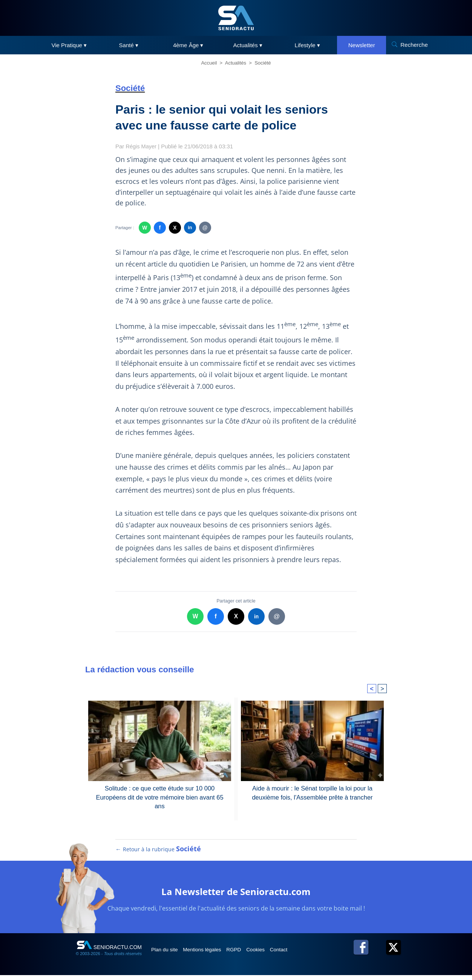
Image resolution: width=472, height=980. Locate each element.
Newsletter (362, 45)
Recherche (414, 45)
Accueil (209, 63)
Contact (300, 954)
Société (263, 63)
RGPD (247, 954)
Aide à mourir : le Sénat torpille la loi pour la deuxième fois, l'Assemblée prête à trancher (312, 792)
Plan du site (168, 954)
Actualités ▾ (248, 45)
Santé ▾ (129, 45)
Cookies (273, 954)
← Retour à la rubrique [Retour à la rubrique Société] (158, 854)
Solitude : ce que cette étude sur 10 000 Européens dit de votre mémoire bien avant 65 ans (159, 792)
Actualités (236, 63)
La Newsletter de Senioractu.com (236, 895)
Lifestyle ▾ (307, 45)
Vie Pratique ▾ (69, 45)
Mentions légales (210, 954)
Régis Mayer (142, 146)
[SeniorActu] (236, 18)
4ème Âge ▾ (188, 45)
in (190, 228)
